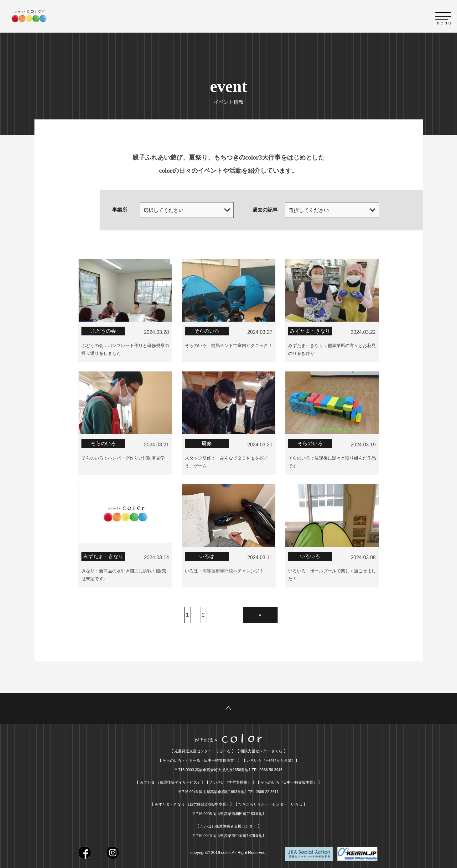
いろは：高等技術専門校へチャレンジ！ (224, 569)
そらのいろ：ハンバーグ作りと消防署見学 (123, 457)
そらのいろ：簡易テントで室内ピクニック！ (229, 345)
